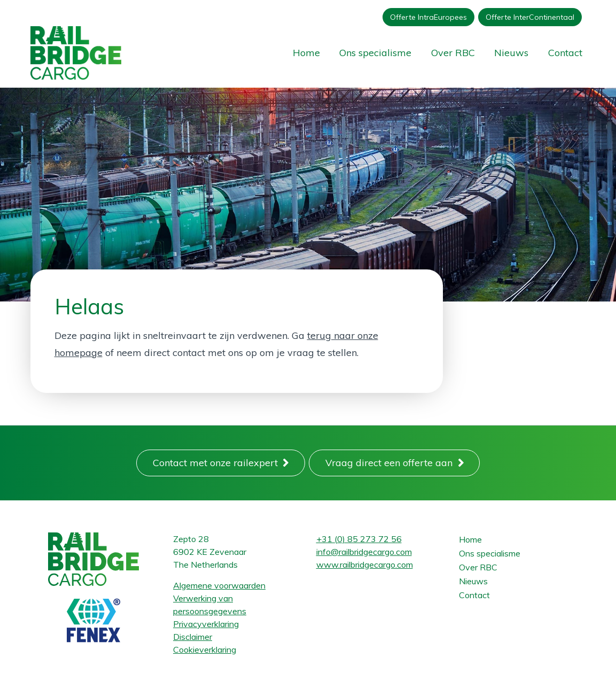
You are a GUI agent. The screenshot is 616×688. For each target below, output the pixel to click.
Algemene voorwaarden (219, 585)
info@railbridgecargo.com (364, 552)
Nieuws (511, 53)
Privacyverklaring (206, 624)
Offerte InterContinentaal (530, 17)
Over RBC (453, 53)
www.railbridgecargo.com (365, 565)
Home (306, 53)
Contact (565, 53)
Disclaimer (193, 637)
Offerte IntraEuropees (428, 17)
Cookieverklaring (205, 650)
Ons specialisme (375, 53)
